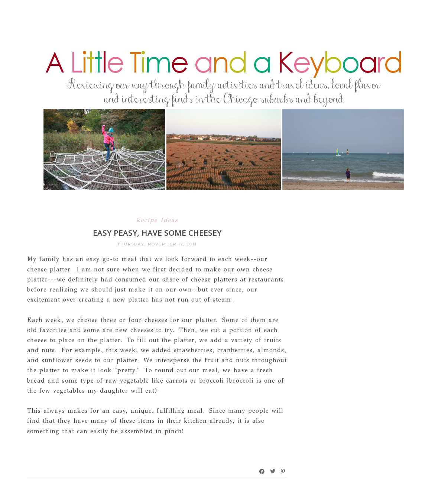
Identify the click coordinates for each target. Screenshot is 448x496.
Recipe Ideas (157, 220)
